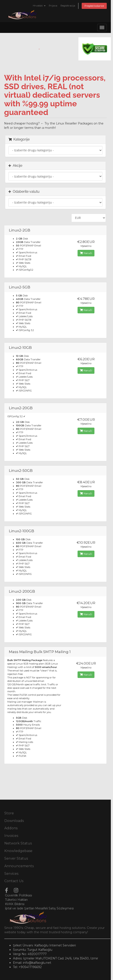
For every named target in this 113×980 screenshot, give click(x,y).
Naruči (86, 253)
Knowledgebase (18, 851)
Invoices (11, 836)
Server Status (16, 858)
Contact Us (14, 881)
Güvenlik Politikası (18, 895)
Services (11, 874)
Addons (11, 828)
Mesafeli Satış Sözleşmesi (54, 908)
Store (9, 813)
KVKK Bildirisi (15, 904)
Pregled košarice (94, 6)
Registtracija (68, 6)
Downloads (14, 821)
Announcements (19, 866)
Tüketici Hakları (16, 900)
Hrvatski (39, 6)
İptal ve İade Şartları (20, 908)
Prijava (53, 6)
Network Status (18, 843)
